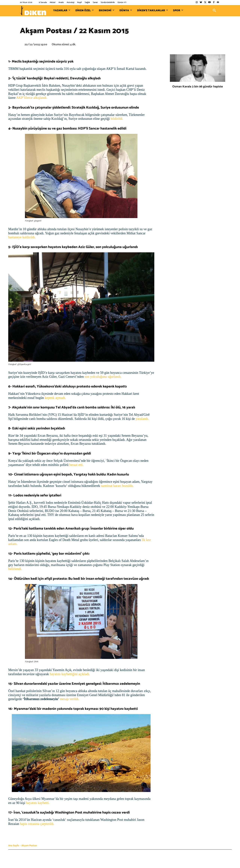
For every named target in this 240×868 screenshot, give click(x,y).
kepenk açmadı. (55, 398)
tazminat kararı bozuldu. (117, 486)
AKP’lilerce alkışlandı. (32, 98)
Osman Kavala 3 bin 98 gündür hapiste (198, 87)
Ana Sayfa (14, 846)
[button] (214, 11)
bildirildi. (116, 119)
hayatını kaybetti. (38, 803)
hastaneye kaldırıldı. (22, 237)
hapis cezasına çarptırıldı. (37, 824)
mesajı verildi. (69, 699)
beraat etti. (76, 465)
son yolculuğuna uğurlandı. (103, 377)
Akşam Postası (29, 846)
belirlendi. (15, 569)
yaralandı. (142, 419)
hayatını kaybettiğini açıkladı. (70, 674)
